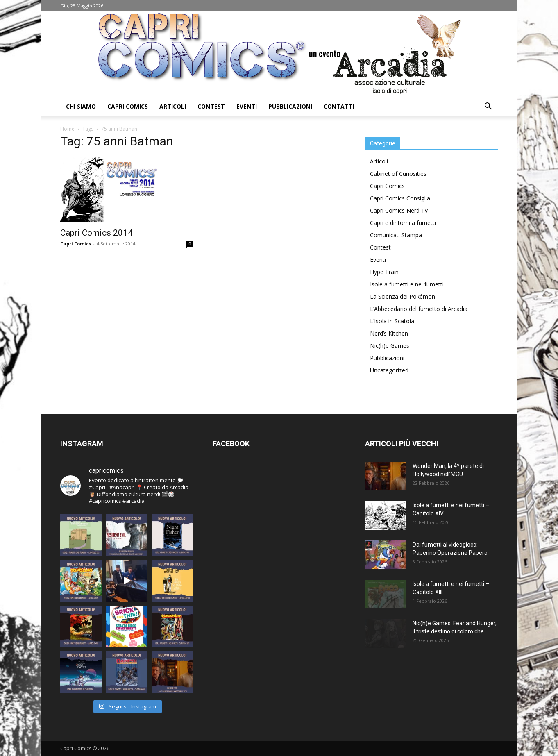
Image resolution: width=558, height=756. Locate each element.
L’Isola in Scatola (392, 321)
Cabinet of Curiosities (398, 174)
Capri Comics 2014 (96, 233)
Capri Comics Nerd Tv (399, 210)
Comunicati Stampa (396, 235)
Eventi (247, 106)
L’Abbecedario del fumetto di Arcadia (419, 309)
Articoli (173, 106)
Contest (211, 106)
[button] (488, 107)
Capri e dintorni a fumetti (403, 223)
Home (67, 129)
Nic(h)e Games (390, 346)
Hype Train (384, 272)
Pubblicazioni (290, 106)
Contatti (339, 106)
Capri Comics (128, 106)
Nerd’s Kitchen (389, 333)
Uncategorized (389, 370)
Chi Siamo (81, 106)
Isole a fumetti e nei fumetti (407, 284)
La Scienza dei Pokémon (403, 296)
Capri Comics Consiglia (400, 198)
